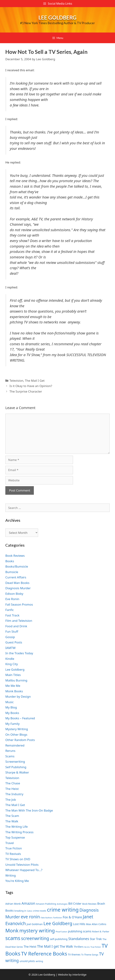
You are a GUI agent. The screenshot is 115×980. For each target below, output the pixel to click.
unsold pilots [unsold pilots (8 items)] (27, 961)
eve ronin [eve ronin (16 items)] (30, 917)
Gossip (10, 637)
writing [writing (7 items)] (39, 961)
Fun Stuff (12, 631)
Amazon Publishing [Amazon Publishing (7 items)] (46, 904)
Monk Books (14, 691)
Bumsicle (12, 572)
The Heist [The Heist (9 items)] (30, 947)
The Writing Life (17, 827)
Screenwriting (15, 762)
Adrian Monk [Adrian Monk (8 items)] (13, 904)
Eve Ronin (12, 599)
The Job (11, 800)
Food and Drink (16, 626)
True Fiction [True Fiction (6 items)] (96, 947)
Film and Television (19, 621)
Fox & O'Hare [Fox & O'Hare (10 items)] (72, 917)
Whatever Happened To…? (24, 870)
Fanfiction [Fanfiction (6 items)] (58, 918)
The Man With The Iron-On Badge (29, 810)
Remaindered (15, 745)
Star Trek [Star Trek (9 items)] (96, 939)
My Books (12, 713)
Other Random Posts (20, 740)
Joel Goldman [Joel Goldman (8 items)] (35, 924)
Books (10, 561)
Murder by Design (18, 696)
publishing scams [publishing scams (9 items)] (80, 931)
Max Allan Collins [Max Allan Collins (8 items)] (96, 924)
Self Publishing (16, 767)
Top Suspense (15, 837)
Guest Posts (14, 642)
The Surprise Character (26, 391)
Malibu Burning (16, 680)
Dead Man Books (17, 583)
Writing (11, 875)
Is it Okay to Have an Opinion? (31, 386)
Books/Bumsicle (17, 566)
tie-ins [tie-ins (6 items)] (87, 947)
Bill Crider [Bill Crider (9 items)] (75, 904)
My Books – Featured (20, 718)
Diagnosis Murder (18, 588)
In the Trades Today (19, 653)
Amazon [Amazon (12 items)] (28, 903)
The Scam (12, 816)
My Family (12, 724)
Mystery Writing (17, 729)
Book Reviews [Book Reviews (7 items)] (89, 904)
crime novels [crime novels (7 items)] (40, 911)
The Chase (13, 783)
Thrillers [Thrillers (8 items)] (79, 947)
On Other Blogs (16, 735)
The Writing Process (19, 832)
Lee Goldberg (57, 17)
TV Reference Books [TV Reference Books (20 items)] (44, 954)
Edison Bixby (14, 594)
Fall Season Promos (19, 604)
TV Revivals (13, 854)
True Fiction (14, 848)
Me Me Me (13, 686)
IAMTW (10, 648)
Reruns (10, 751)
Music (10, 702)
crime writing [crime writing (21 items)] (63, 910)
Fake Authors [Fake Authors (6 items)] (47, 918)
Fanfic (10, 610)
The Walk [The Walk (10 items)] (66, 946)
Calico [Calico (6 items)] (30, 911)
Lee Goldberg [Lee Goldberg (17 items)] (58, 923)
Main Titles (13, 675)
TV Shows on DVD (18, 859)
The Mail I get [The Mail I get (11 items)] (48, 946)
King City (12, 664)
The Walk (12, 821)
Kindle (10, 659)
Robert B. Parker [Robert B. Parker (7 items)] (101, 932)
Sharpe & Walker (17, 772)
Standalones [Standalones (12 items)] (79, 939)
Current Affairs (16, 577)
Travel (10, 843)
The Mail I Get (35, 381)
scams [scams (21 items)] (13, 938)
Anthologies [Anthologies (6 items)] (62, 904)
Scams (10, 756)
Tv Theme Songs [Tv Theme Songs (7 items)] (90, 955)
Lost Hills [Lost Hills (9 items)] (79, 924)
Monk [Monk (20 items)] (12, 930)
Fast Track (12, 615)
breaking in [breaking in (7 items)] (20, 911)
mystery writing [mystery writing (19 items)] (37, 931)
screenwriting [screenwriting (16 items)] (35, 938)
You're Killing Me (17, 881)
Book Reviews (15, 556)
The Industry (14, 794)
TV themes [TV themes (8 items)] (74, 955)
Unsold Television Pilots (22, 865)
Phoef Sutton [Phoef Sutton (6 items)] (61, 932)
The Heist (12, 789)
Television (16, 381)
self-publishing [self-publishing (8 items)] (59, 939)
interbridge (79, 974)
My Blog (11, 707)
